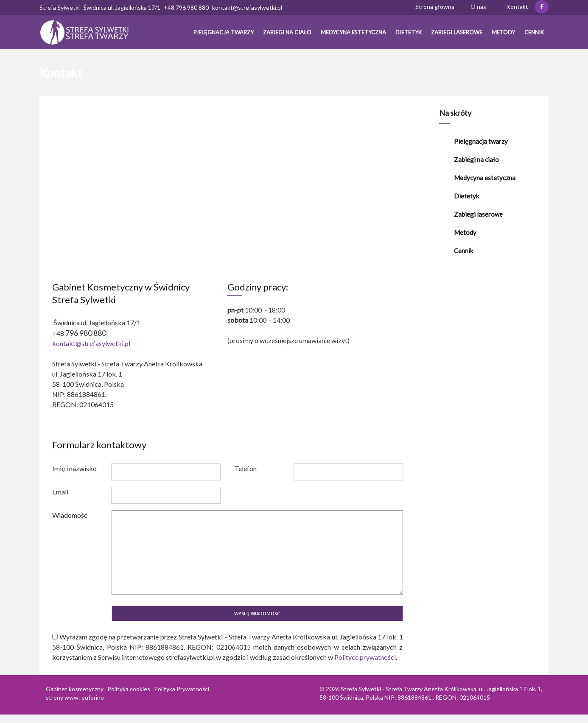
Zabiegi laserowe (457, 32)
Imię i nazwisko (74, 468)
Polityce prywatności (365, 657)
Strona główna (435, 7)
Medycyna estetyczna (353, 32)
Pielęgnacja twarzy (224, 32)
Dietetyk (409, 32)
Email (60, 492)
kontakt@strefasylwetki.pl (91, 343)
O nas (478, 7)
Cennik (534, 32)
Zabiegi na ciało (287, 32)
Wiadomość (70, 515)
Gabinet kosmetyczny (75, 689)
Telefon (246, 468)
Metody (503, 32)
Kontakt (517, 7)
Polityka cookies (129, 689)
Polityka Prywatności (182, 689)
